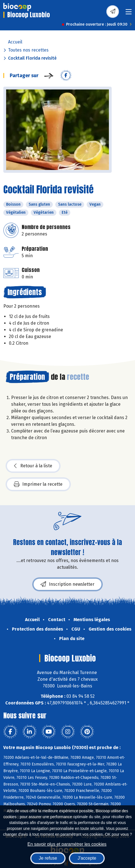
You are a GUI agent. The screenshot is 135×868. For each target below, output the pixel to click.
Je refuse (48, 858)
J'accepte (87, 858)
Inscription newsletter (67, 584)
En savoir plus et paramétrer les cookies (67, 844)
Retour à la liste (33, 466)
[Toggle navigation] (129, 14)
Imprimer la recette (38, 484)
